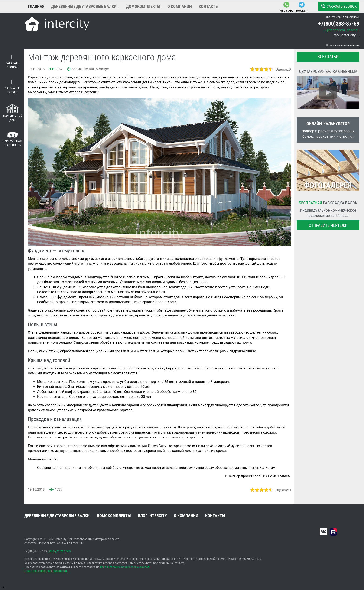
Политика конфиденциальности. (46, 571)
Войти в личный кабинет (343, 45)
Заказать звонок (338, 6)
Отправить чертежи (328, 225)
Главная (36, 6)
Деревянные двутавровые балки (84, 6)
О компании (180, 6)
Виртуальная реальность (12, 140)
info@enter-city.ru (346, 35)
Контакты (209, 6)
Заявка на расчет (12, 87)
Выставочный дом (12, 113)
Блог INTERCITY (152, 516)
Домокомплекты (143, 6)
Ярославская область (342, 30)
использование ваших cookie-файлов (125, 567)
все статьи (328, 57)
